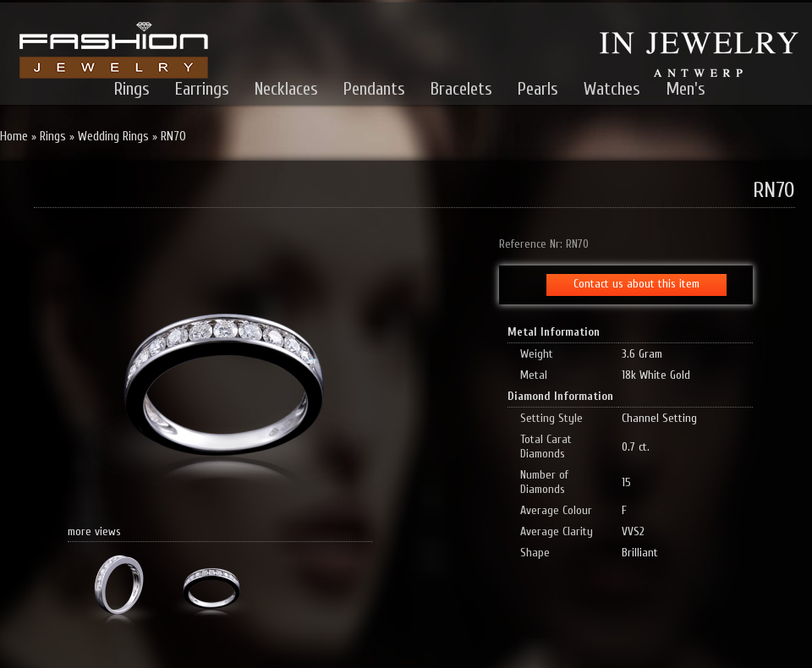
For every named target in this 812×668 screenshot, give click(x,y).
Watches (612, 89)
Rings (132, 89)
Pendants (374, 89)
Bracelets (461, 89)
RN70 (173, 137)
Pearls (538, 89)
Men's (686, 89)
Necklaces (286, 89)
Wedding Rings (113, 137)
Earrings (202, 89)
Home (14, 137)
